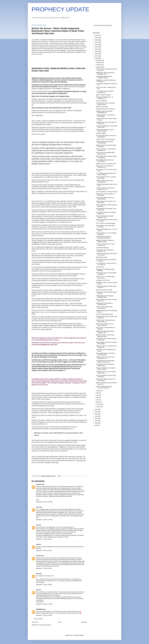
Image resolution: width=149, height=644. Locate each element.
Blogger (82, 635)
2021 (96, 47)
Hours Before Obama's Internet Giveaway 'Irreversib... (104, 77)
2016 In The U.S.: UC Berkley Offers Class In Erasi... (105, 277)
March (98, 402)
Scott (38, 507)
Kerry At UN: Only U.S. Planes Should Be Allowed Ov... (106, 150)
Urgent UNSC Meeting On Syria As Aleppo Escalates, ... (105, 130)
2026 (96, 35)
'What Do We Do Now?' (102, 107)
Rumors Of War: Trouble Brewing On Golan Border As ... (105, 321)
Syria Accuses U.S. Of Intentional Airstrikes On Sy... (105, 167)
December (99, 60)
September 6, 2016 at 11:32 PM (44, 520)
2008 (96, 425)
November (99, 63)
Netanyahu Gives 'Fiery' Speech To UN (106, 164)
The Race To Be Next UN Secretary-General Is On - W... (105, 189)
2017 (96, 56)
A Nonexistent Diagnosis (102, 248)
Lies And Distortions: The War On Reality (106, 192)
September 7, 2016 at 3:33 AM (44, 568)
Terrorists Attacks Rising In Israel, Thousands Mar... (105, 181)
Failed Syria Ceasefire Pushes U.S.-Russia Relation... (105, 198)
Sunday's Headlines (101, 133)
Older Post (84, 622)
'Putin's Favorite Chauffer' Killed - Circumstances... (104, 308)
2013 (96, 414)
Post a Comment (38, 619)
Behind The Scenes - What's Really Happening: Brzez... (105, 336)
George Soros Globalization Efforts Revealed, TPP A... (105, 332)
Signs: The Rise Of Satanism (103, 95)
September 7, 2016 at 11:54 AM (44, 604)
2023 (96, 42)
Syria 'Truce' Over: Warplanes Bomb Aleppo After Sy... (105, 153)
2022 (96, 45)
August (98, 391)
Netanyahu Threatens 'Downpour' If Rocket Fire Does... (105, 241)
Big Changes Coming (101, 257)
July (97, 393)
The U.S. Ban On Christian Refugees (105, 223)
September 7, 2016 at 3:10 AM (44, 551)
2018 (96, 54)
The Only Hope (100, 267)
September (99, 67)
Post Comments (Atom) (45, 625)
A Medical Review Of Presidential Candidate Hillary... (105, 297)
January (98, 407)
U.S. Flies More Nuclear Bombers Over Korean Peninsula (106, 174)
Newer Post (35, 622)
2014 (96, 412)
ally (37, 525)
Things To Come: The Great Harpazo (105, 139)
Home (60, 622)
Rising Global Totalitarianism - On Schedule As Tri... (105, 98)
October (98, 65)
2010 (96, 421)
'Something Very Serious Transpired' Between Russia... (105, 104)
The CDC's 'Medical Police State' (104, 314)
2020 (96, 49)
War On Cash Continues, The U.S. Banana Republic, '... (105, 325)
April (97, 400)
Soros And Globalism (101, 101)
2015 (96, 409)
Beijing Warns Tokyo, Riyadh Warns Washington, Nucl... (105, 73)
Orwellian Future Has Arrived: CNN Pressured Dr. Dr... (105, 358)
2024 (96, 40)
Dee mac (38, 556)
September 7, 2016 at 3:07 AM (44, 539)
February (99, 404)
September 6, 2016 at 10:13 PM (44, 502)
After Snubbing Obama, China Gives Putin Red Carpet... (105, 354)
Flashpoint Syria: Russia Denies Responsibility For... (104, 112)
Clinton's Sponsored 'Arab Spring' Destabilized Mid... (105, 142)
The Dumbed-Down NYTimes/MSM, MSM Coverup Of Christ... (105, 361)
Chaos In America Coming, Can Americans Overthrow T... (104, 387)
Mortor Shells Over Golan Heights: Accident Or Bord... (105, 217)
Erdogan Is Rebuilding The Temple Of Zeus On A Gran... (106, 369)
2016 (96, 58)
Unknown (39, 484)
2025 (96, 38)
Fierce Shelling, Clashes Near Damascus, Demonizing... (104, 237)
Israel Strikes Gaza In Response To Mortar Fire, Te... (105, 251)
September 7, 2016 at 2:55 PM (44, 615)
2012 (96, 416)
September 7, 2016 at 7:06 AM (44, 585)
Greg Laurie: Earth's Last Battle (104, 290)
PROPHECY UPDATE (60, 9)
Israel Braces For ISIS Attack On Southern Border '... (104, 304)
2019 (96, 51)
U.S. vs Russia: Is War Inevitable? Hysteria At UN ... (105, 92)
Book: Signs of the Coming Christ (103, 25)
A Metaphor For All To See (103, 280)
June (98, 395)
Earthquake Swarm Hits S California (105, 109)
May (97, 397)
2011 (96, 419)
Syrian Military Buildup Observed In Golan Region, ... (105, 161)
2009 (96, 423)
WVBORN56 (39, 609)
